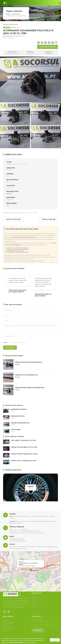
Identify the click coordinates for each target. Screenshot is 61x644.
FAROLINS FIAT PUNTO (18, 416)
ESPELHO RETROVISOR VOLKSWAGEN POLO (29, 362)
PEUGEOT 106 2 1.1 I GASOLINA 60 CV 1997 (24, 461)
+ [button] (2, 553)
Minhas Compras (48, 219)
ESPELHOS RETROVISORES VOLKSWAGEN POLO (30, 388)
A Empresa (35, 597)
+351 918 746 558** (35, 531)
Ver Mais (17, 364)
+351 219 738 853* (25, 531)
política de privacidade (16, 642)
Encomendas (7, 625)
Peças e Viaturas (36, 604)
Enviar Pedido (10, 348)
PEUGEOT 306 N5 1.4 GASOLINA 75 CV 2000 (24, 454)
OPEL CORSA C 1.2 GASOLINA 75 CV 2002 (23, 440)
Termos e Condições (8, 628)
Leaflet (59, 591)
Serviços (34, 600)
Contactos (34, 607)
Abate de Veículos (36, 602)
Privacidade (6, 630)
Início (8, 14)
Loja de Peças (16, 14)
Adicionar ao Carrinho (48, 47)
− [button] (2, 555)
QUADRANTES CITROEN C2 (19, 409)
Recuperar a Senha (8, 623)
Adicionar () (13, 219)
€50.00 (16, 219)
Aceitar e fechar (55, 640)
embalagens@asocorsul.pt (17, 539)
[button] (4, 503)
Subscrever (38, 630)
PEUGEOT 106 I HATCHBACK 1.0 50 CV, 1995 (24, 447)
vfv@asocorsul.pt (21, 541)
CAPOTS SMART (16, 430)
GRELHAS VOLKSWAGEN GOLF (20, 423)
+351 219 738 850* (14, 531)
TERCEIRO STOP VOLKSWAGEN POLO (26, 375)
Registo (5, 621)
